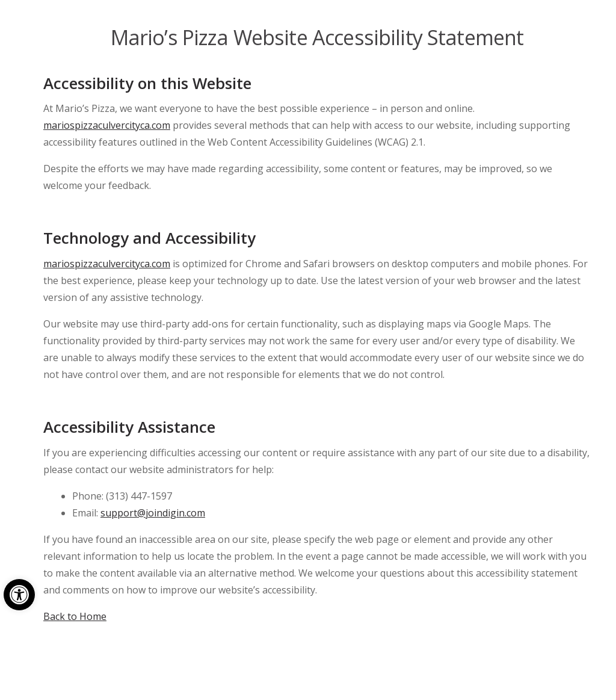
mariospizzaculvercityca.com (107, 125)
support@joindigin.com (153, 513)
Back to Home (75, 616)
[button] (19, 595)
